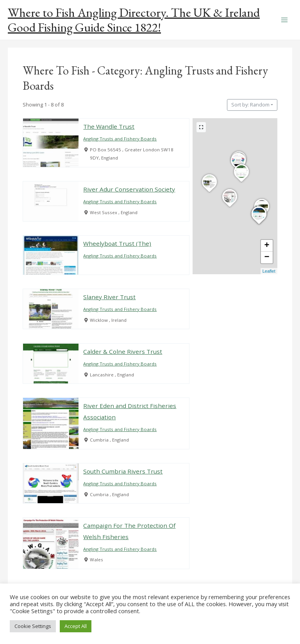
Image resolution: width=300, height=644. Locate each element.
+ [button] (267, 246)
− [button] (267, 257)
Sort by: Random (250, 105)
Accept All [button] (76, 626)
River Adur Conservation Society (129, 189)
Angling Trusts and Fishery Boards (120, 139)
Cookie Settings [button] (33, 626)
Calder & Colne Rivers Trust (123, 351)
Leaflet (269, 271)
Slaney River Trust (110, 297)
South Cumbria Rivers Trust (123, 471)
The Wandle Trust (109, 127)
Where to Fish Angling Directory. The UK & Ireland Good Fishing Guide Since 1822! (134, 20)
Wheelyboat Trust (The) (118, 244)
